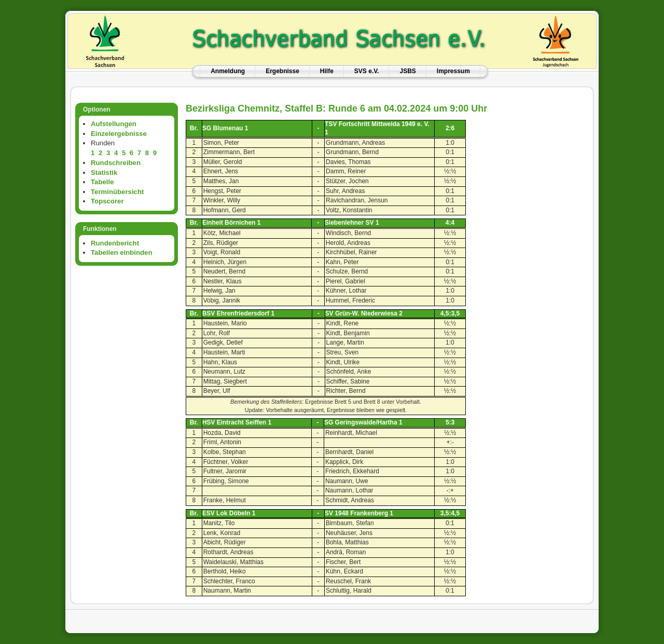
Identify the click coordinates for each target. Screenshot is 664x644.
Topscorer (107, 201)
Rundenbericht (115, 243)
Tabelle (102, 182)
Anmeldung (228, 71)
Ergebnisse (282, 71)
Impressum (453, 71)
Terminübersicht (117, 192)
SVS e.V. (367, 71)
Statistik (104, 173)
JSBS (407, 71)
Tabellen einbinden (121, 252)
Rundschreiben (116, 163)
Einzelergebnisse (119, 134)
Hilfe (327, 71)
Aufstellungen (114, 124)
